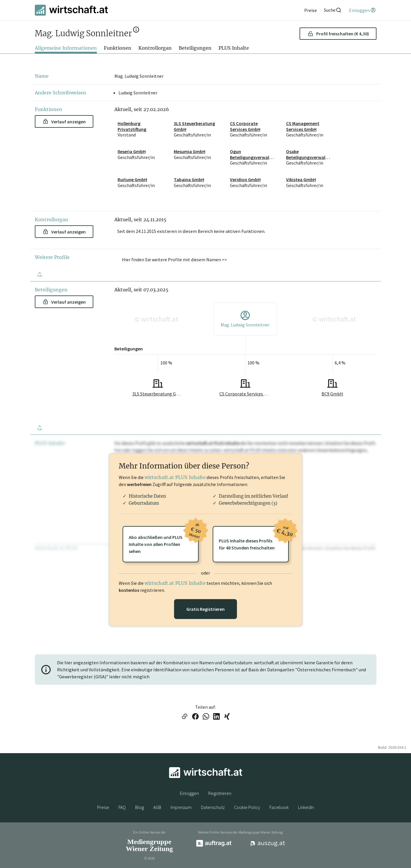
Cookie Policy (247, 807)
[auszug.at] (268, 845)
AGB (157, 807)
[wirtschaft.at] (71, 10)
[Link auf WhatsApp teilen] (206, 717)
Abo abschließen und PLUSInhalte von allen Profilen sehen (164, 540)
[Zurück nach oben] (40, 274)
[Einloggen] (363, 10)
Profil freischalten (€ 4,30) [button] (338, 34)
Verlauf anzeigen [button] (64, 122)
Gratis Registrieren (205, 609)
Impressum (181, 807)
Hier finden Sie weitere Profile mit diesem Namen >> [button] (174, 260)
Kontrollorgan (155, 48)
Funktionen (118, 48)
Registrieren (220, 793)
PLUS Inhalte (234, 48)
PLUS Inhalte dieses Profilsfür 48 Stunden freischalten (254, 538)
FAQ (122, 807)
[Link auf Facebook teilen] (195, 717)
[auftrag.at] (214, 845)
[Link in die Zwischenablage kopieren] (184, 717)
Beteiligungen (195, 48)
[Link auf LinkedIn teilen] (216, 717)
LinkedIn (306, 807)
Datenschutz (213, 807)
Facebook (279, 807)
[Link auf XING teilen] (227, 717)
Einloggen (189, 793)
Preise (103, 807)
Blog (140, 807)
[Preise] (311, 10)
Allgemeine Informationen (66, 48)
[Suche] (333, 10)
